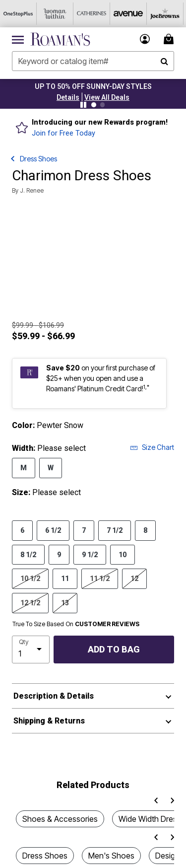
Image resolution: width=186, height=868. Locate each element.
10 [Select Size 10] (123, 554)
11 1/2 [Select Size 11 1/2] (100, 578)
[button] (68, 97)
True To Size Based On (76, 624)
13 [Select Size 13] (65, 602)
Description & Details (54, 696)
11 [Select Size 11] (65, 578)
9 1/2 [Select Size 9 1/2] (90, 554)
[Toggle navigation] (18, 39)
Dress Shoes (38, 159)
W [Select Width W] (51, 467)
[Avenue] (128, 14)
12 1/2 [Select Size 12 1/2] (30, 602)
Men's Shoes (111, 856)
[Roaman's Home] (60, 39)
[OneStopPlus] (18, 14)
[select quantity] (31, 650)
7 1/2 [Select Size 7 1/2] (115, 530)
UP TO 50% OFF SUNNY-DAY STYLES (93, 86)
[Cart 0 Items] (170, 39)
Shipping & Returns (49, 721)
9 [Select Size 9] (59, 554)
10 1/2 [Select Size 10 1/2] (30, 578)
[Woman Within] (55, 14)
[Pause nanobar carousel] (83, 105)
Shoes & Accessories (60, 819)
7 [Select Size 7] (84, 530)
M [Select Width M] (24, 467)
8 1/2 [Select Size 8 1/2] (28, 554)
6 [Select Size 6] (22, 530)
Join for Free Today (63, 133)
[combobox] (93, 61)
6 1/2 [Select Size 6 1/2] (53, 530)
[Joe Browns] (165, 14)
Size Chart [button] (152, 447)
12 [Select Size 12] (134, 578)
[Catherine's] (92, 14)
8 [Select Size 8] (145, 530)
